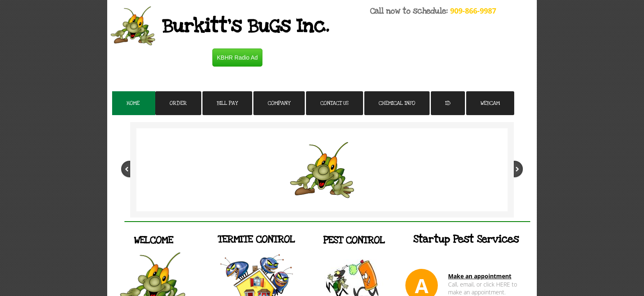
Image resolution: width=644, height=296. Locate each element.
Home (133, 103)
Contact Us (335, 103)
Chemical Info (397, 103)
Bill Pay (227, 103)
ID (448, 103)
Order (178, 103)
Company (279, 103)
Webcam (490, 103)
